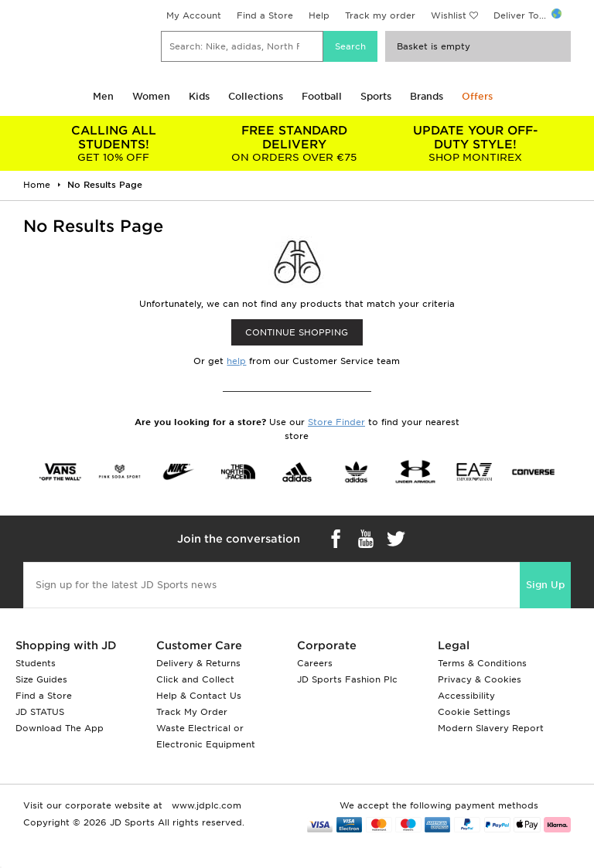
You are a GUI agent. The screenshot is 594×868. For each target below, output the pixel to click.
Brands (427, 96)
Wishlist (449, 15)
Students (36, 663)
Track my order (380, 15)
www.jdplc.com (205, 805)
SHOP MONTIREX (475, 143)
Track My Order (192, 712)
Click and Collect (195, 679)
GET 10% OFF (114, 143)
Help (319, 15)
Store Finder (336, 422)
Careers (315, 663)
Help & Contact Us (199, 696)
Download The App (60, 728)
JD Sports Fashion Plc (347, 679)
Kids (199, 96)
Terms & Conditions (482, 663)
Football (322, 96)
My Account (194, 15)
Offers (477, 96)
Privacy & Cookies (480, 679)
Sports (376, 96)
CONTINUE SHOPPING (297, 332)
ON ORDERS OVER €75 (295, 143)
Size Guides (41, 679)
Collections (256, 96)
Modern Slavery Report (491, 728)
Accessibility (466, 696)
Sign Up (545, 585)
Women (151, 96)
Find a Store (265, 15)
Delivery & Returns (198, 663)
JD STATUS (40, 712)
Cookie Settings (474, 712)
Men (103, 96)
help (236, 361)
